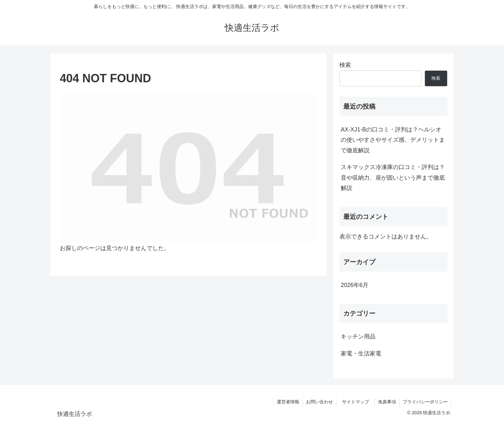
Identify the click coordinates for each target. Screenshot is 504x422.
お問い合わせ (319, 402)
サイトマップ (358, 402)
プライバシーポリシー (425, 402)
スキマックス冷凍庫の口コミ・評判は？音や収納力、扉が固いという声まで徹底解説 (393, 178)
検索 (345, 65)
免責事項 (387, 402)
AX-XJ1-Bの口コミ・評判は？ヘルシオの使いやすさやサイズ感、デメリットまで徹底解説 (393, 140)
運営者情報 (288, 402)
